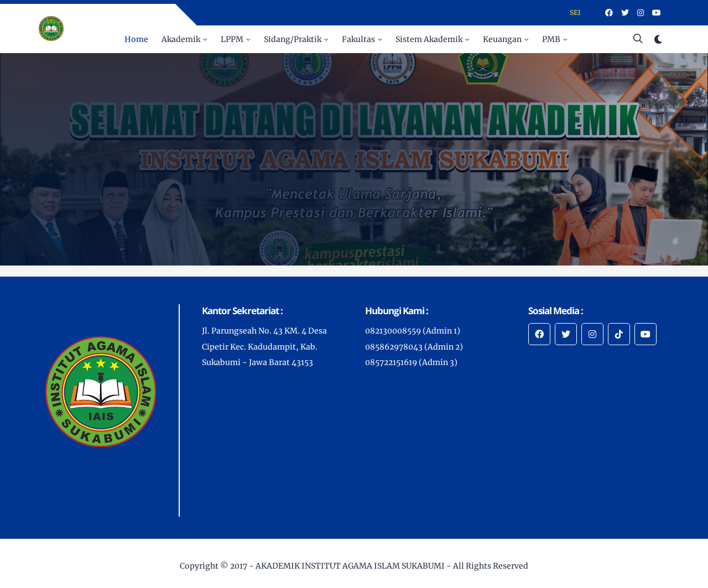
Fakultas (358, 39)
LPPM (232, 39)
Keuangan (502, 39)
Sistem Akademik (429, 39)
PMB (551, 39)
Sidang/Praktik (293, 39)
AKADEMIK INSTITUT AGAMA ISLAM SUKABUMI (350, 566)
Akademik (181, 39)
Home (136, 39)
